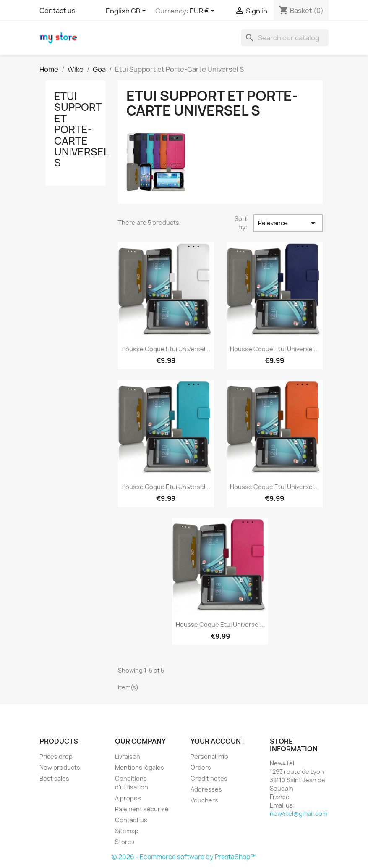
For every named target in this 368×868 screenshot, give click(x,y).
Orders (201, 767)
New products (60, 767)
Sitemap (127, 831)
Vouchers (204, 800)
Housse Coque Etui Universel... (166, 349)
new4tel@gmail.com (299, 814)
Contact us (57, 11)
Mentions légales (140, 767)
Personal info (209, 756)
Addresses (206, 789)
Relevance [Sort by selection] (288, 223)
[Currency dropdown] (204, 11)
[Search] (285, 38)
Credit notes (209, 778)
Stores (125, 842)
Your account (218, 741)
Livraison (128, 756)
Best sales (54, 778)
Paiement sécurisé (142, 809)
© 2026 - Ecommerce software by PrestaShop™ (184, 857)
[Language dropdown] (127, 11)
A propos (128, 798)
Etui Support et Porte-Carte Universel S (81, 129)
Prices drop (56, 756)
